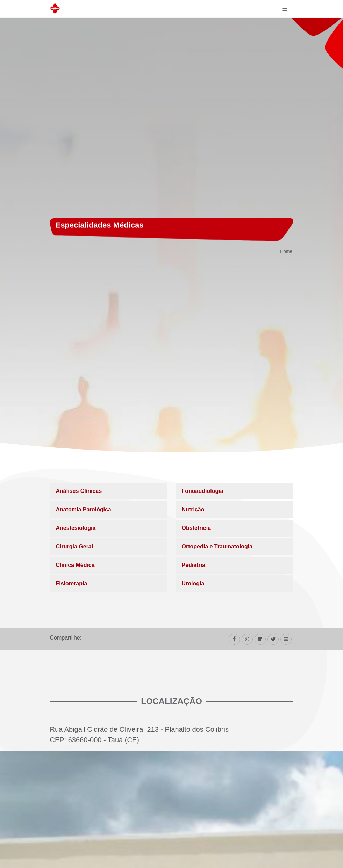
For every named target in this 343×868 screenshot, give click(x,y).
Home (286, 252)
